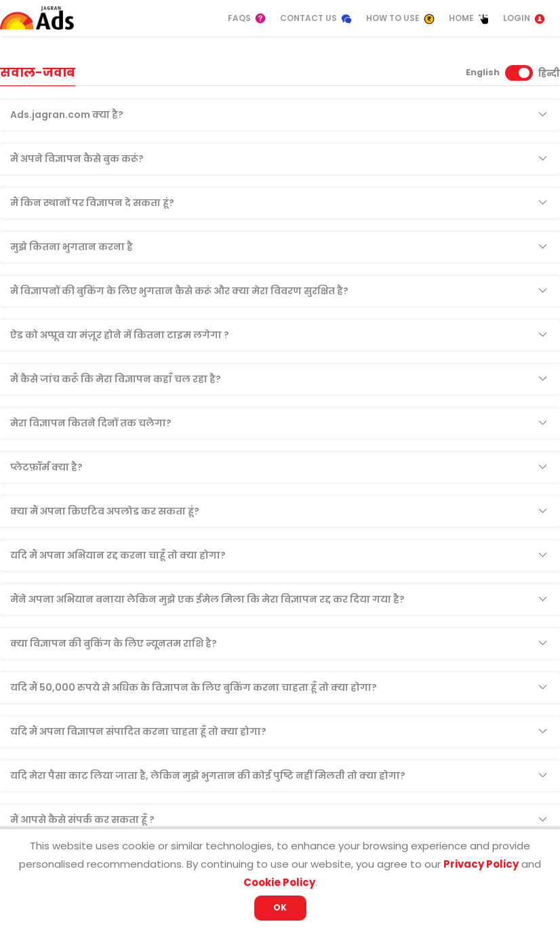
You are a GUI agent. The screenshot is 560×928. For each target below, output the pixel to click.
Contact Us (316, 18)
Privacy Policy (481, 864)
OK (280, 907)
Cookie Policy (279, 882)
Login (524, 18)
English (483, 72)
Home (469, 18)
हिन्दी (549, 74)
